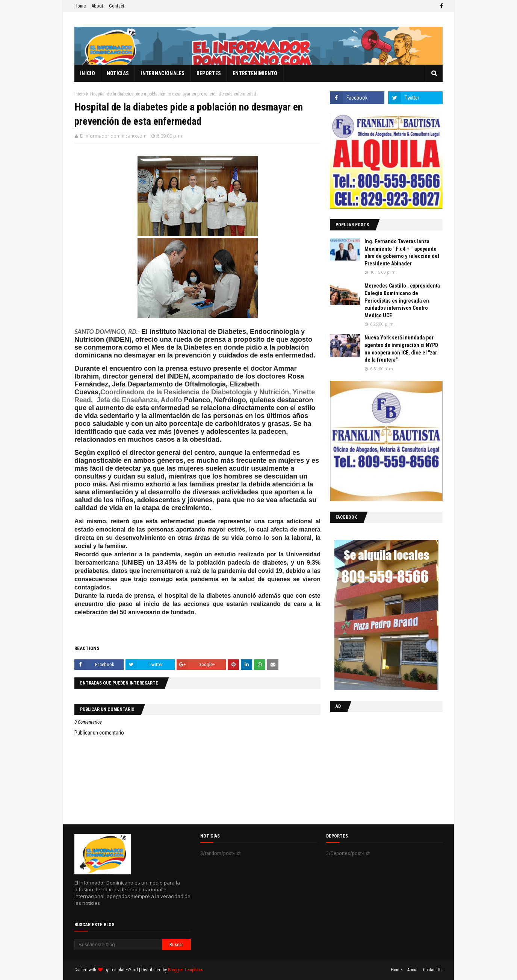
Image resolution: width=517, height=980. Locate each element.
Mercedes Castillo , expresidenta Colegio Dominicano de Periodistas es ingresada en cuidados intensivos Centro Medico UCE (402, 300)
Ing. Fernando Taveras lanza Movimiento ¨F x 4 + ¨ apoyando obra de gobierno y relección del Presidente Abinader (402, 252)
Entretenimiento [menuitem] (255, 73)
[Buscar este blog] (118, 945)
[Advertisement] (377, 766)
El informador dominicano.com (113, 136)
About (97, 6)
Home (80, 6)
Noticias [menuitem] (118, 73)
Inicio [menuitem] (88, 73)
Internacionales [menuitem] (163, 73)
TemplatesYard (124, 970)
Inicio (79, 94)
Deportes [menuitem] (209, 73)
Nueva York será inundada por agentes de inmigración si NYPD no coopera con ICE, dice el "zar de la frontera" (401, 349)
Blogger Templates (186, 970)
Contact (117, 6)
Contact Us (433, 970)
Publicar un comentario (99, 733)
